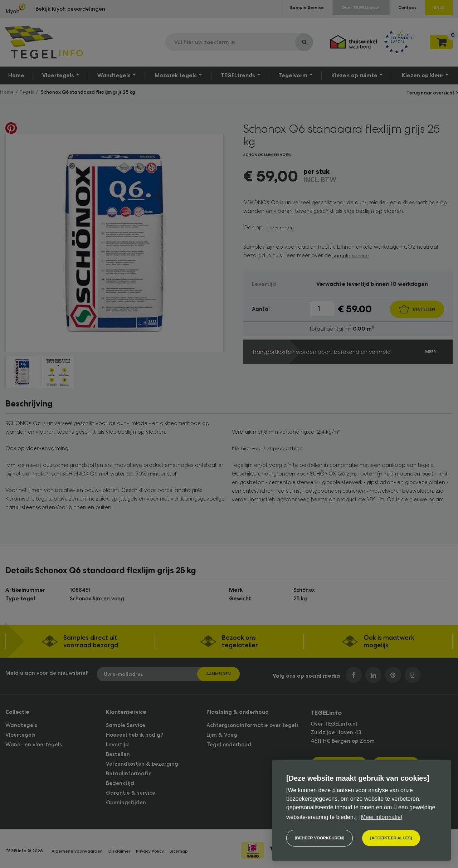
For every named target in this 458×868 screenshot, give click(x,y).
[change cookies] (320, 838)
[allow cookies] (391, 838)
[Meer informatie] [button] (381, 817)
